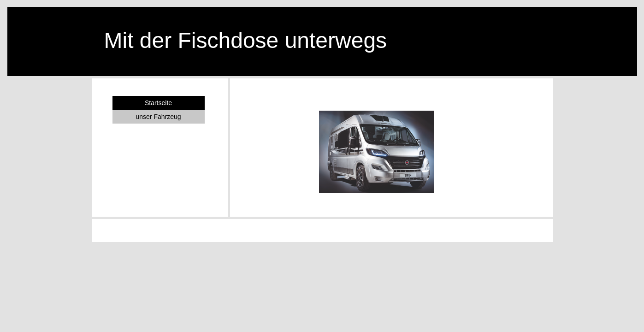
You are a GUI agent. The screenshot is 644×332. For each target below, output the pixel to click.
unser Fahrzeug (158, 117)
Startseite (158, 103)
